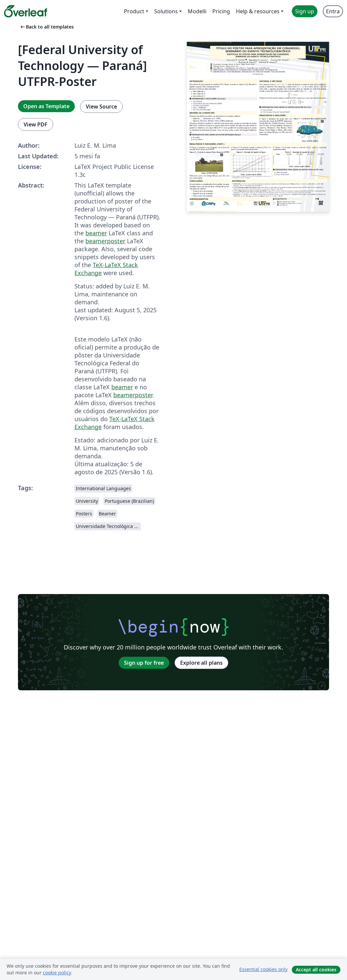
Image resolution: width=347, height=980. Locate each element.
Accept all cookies (316, 970)
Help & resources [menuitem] (258, 11)
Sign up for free (144, 663)
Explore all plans (201, 663)
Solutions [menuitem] (166, 11)
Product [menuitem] (134, 11)
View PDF (36, 124)
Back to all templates (47, 27)
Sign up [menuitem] (305, 11)
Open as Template (46, 106)
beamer (96, 233)
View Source (101, 107)
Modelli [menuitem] (197, 11)
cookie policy (57, 973)
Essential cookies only (263, 969)
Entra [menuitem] (333, 11)
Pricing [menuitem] (221, 11)
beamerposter (105, 241)
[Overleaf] (26, 11)
